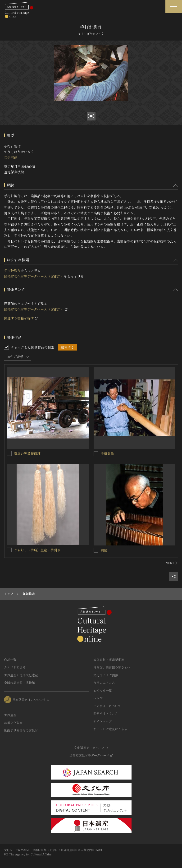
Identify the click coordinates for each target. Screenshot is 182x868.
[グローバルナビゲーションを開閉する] (174, 7)
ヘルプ (98, 698)
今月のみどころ (104, 683)
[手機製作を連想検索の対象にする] (96, 454)
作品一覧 (10, 660)
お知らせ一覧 (103, 690)
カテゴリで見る (15, 667)
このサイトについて (107, 706)
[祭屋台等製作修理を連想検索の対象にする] (9, 453)
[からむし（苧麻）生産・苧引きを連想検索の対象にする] (9, 550)
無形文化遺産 (13, 723)
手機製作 (107, 454)
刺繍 (104, 550)
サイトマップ (103, 721)
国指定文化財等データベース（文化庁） (34, 276)
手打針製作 (12, 271)
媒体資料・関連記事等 (109, 660)
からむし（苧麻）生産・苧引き (37, 550)
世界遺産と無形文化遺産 (21, 675)
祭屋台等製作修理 (27, 453)
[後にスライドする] (172, 563)
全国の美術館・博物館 (19, 683)
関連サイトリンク (106, 713)
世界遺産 (10, 715)
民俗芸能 (11, 157)
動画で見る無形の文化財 (21, 730)
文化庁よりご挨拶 (106, 675)
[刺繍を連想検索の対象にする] (96, 550)
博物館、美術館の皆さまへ (112, 667)
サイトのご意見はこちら (110, 729)
